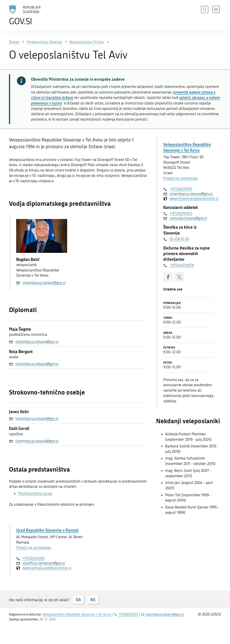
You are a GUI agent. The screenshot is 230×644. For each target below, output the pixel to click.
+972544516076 (182, 265)
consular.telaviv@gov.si (188, 218)
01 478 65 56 (179, 239)
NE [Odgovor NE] (93, 600)
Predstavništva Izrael (35, 493)
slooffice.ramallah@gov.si (44, 563)
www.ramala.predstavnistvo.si (47, 568)
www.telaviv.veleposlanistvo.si (192, 198)
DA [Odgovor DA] (78, 600)
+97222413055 (34, 558)
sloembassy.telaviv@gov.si (44, 283)
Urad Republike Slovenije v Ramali (47, 530)
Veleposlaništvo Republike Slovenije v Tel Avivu (187, 147)
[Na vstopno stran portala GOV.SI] (37, 15)
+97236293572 (181, 189)
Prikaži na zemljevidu (33, 548)
